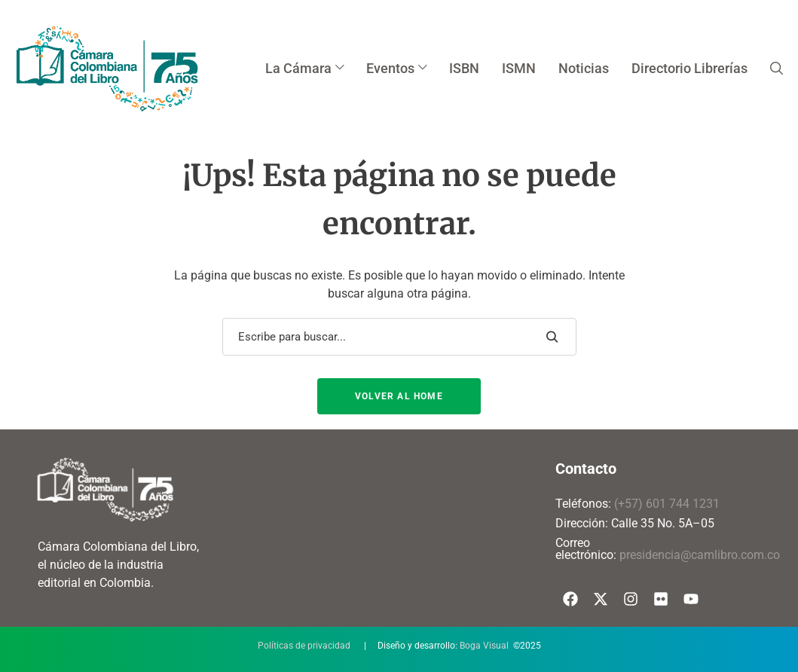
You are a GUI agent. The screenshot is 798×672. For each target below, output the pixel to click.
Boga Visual (484, 646)
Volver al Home (399, 396)
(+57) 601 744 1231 (667, 504)
